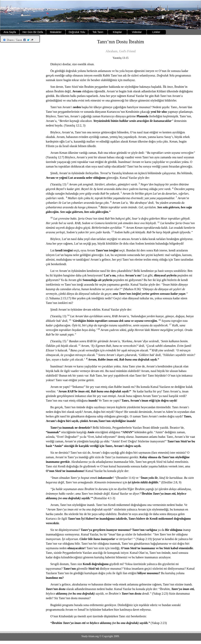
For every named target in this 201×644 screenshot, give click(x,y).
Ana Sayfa (10, 32)
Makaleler (56, 32)
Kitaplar (117, 32)
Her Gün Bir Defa (33, 32)
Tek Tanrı (98, 32)
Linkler (156, 32)
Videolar (137, 32)
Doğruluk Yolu (77, 32)
